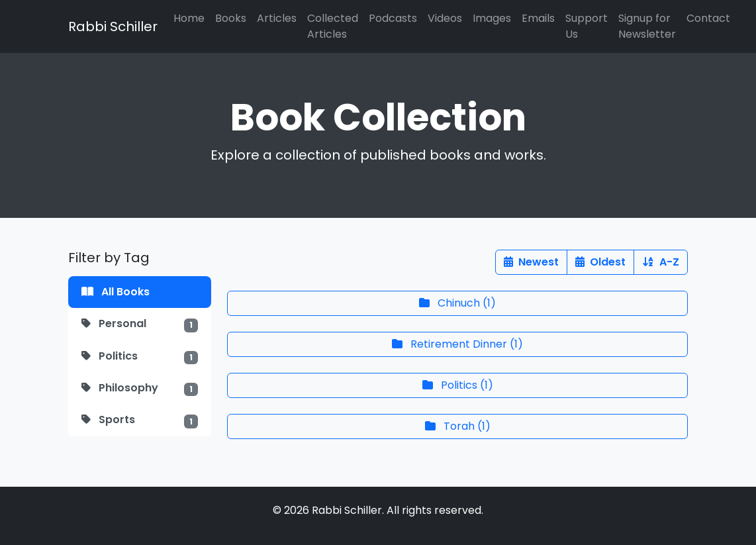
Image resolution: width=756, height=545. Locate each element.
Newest (531, 262)
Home (189, 18)
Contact (708, 18)
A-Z (661, 262)
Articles (277, 18)
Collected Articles (333, 26)
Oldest (600, 262)
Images (492, 18)
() (457, 303)
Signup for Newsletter (647, 26)
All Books (116, 292)
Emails (538, 18)
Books (231, 18)
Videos (445, 18)
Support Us (587, 26)
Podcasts (393, 18)
